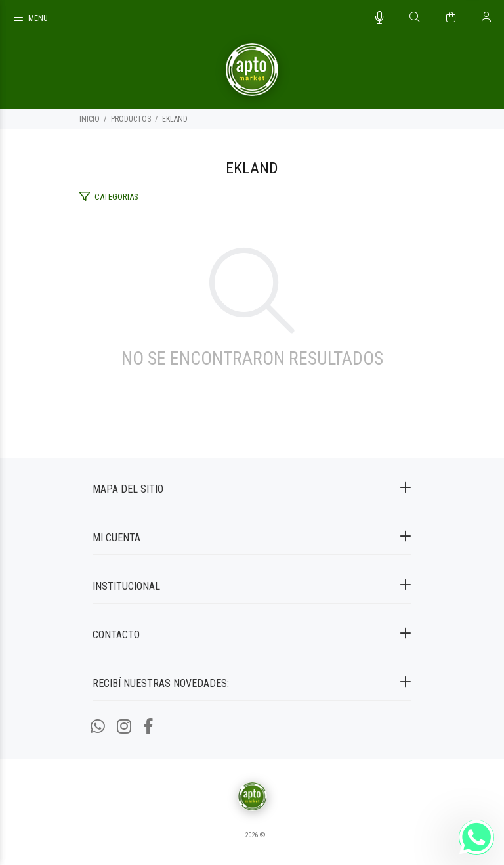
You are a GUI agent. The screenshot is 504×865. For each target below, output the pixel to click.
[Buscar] (415, 18)
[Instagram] (124, 727)
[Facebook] (148, 727)
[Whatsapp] (98, 727)
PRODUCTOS (131, 119)
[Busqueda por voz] (380, 18)
